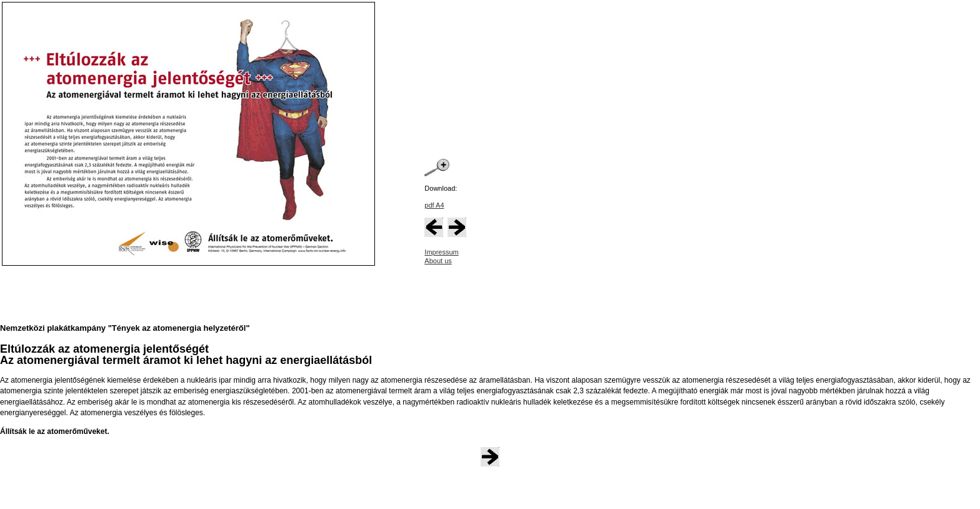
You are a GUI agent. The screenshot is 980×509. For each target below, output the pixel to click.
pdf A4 (434, 205)
